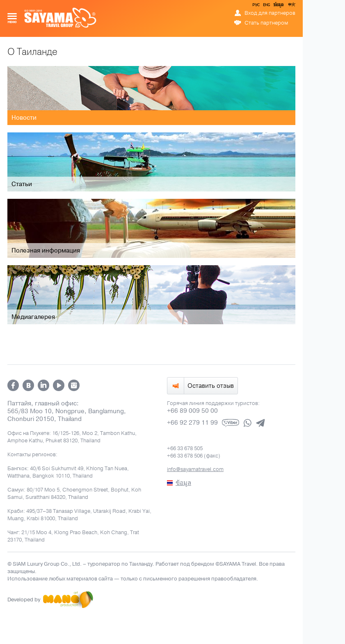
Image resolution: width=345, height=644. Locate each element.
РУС (257, 6)
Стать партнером (266, 23)
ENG (266, 6)
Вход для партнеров (270, 13)
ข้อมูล (278, 6)
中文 (291, 6)
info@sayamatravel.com (195, 469)
